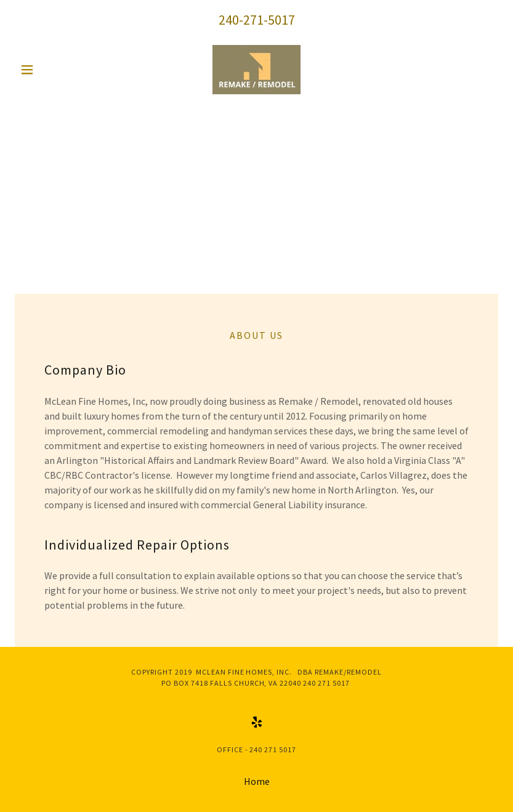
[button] (51, 70)
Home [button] (257, 781)
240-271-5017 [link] (257, 20)
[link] (257, 70)
